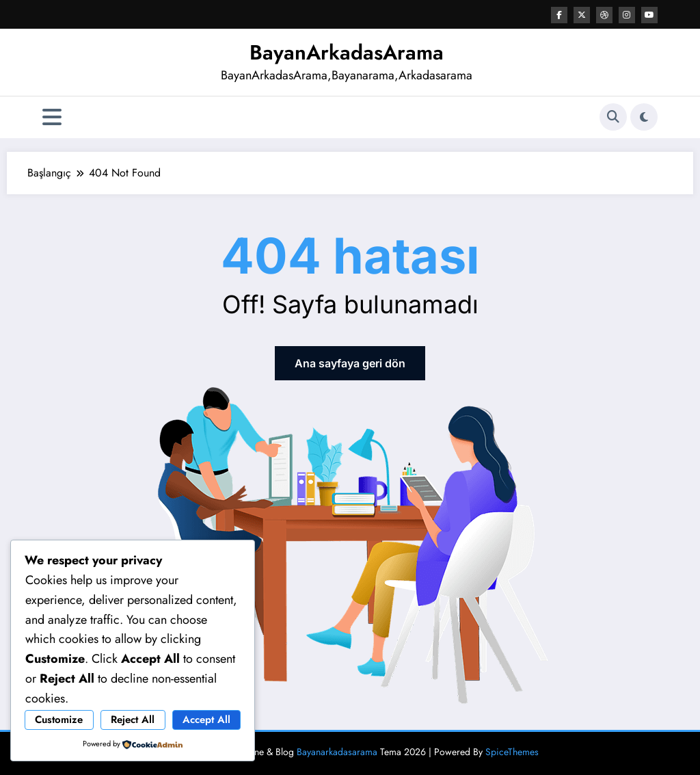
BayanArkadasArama (347, 52)
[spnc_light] (644, 117)
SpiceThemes (512, 752)
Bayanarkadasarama (337, 752)
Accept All (206, 720)
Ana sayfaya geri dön (350, 363)
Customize (59, 720)
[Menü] (52, 117)
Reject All (133, 720)
